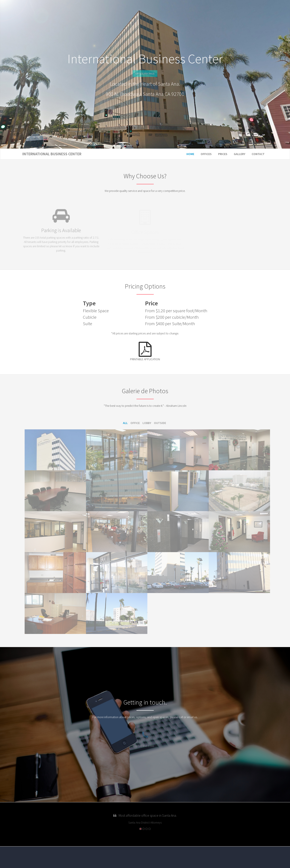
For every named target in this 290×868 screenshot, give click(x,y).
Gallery (240, 154)
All (125, 423)
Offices (206, 154)
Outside (160, 423)
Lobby (147, 423)
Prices (223, 154)
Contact (258, 154)
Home (190, 154)
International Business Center (52, 154)
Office (135, 423)
